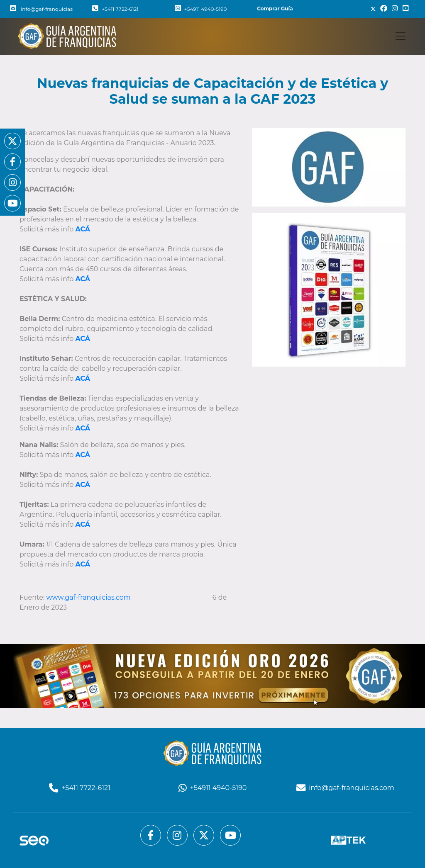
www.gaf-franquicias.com (89, 597)
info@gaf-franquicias (41, 9)
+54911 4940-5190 (201, 9)
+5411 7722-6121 (115, 9)
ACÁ (83, 524)
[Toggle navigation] (401, 36)
